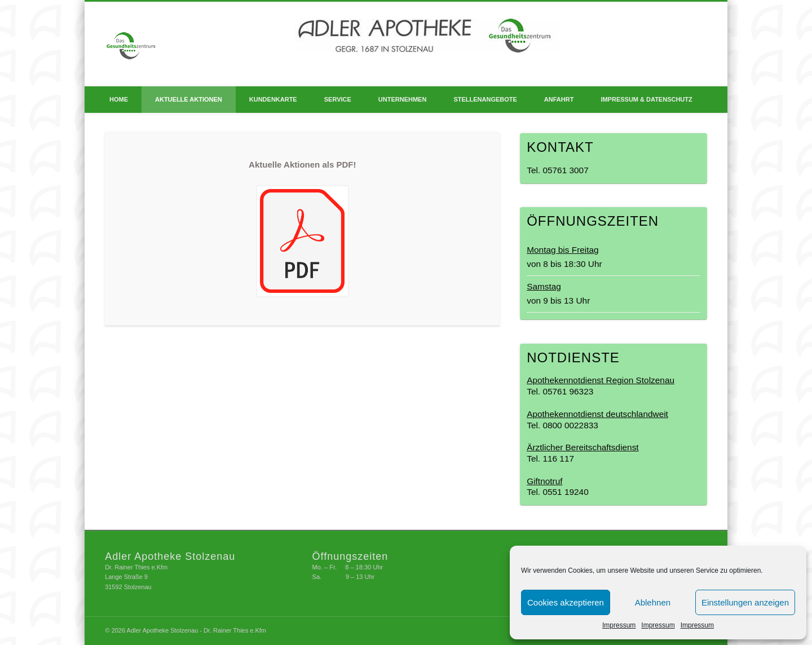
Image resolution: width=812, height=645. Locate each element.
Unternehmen (403, 99)
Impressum (619, 625)
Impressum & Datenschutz (646, 99)
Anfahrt (559, 99)
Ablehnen (653, 602)
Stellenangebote (485, 99)
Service (338, 99)
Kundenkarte (273, 99)
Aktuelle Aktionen (189, 99)
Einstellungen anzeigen (745, 602)
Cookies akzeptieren (566, 602)
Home (119, 99)
